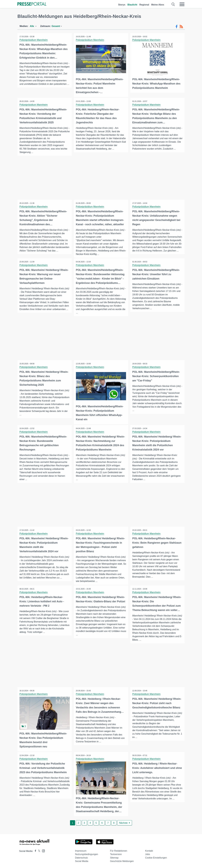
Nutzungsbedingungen (87, 854)
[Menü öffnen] (182, 4)
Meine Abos (158, 5)
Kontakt (149, 851)
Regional (144, 5)
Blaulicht (132, 5)
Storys (122, 5)
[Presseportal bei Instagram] (43, 851)
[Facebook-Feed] (177, 27)
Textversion (116, 854)
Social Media (82, 861)
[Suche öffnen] (173, 4)
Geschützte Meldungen (122, 861)
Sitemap (114, 858)
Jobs (148, 854)
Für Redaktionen (119, 851)
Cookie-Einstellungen (156, 858)
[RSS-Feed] (181, 27)
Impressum (81, 851)
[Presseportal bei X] (38, 851)
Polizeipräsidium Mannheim (34, 40)
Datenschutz (81, 858)
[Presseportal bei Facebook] (35, 851)
